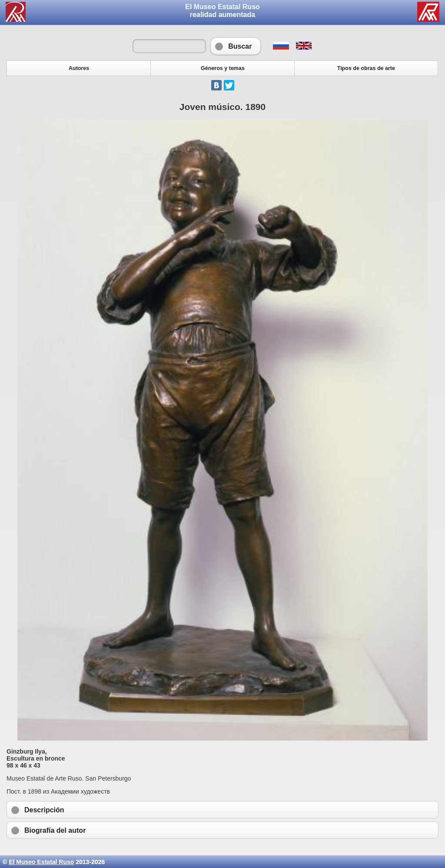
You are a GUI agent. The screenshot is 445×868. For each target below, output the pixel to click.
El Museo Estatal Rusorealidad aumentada (222, 11)
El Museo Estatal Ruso (41, 862)
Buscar (236, 46)
